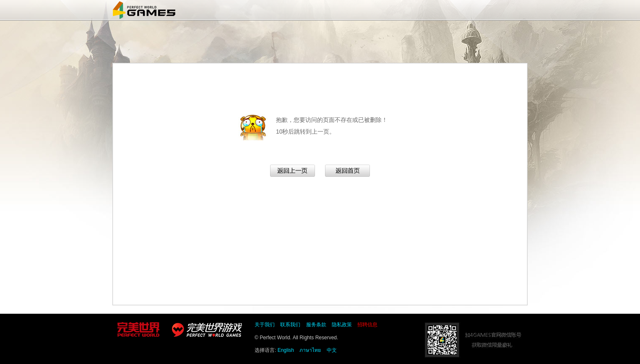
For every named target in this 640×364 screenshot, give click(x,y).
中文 (332, 350)
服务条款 (316, 325)
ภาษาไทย (310, 350)
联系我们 (290, 325)
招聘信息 (367, 325)
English (286, 350)
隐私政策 (342, 325)
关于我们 (265, 325)
